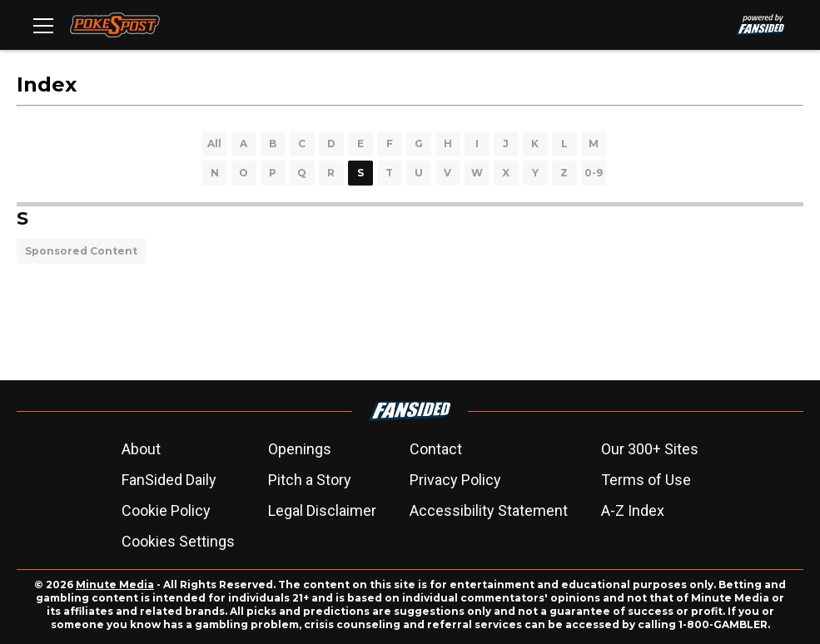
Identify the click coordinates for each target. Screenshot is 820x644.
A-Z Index (633, 510)
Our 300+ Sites (650, 449)
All (214, 144)
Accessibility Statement (489, 510)
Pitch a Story (310, 480)
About (141, 449)
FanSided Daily (169, 480)
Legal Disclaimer (322, 510)
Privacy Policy (455, 480)
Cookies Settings (178, 541)
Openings (300, 449)
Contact (436, 449)
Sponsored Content (81, 251)
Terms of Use (646, 480)
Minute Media (115, 585)
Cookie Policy (166, 510)
